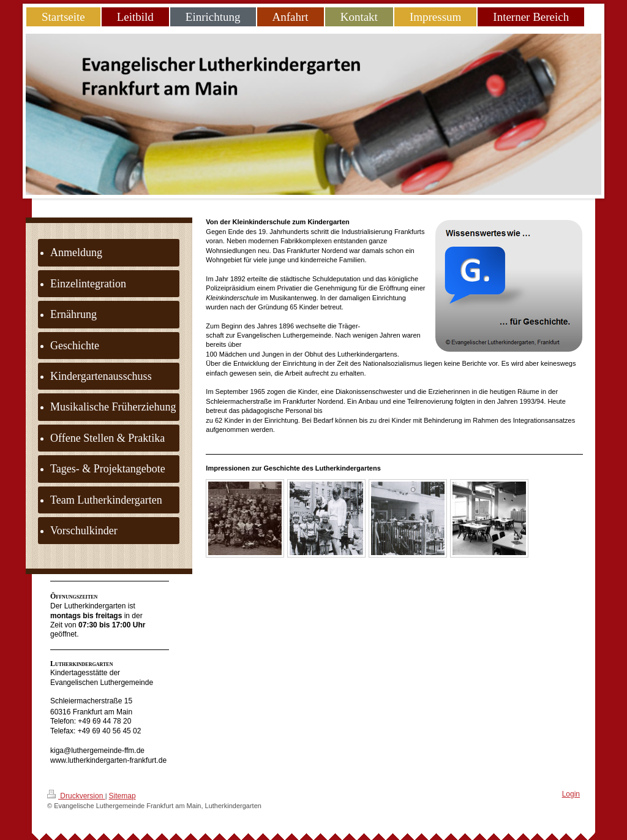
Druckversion (76, 795)
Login (571, 794)
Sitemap (122, 796)
